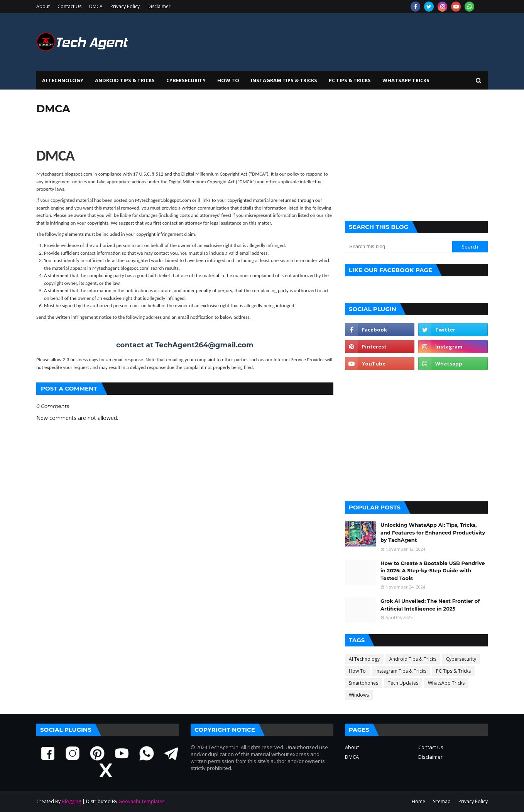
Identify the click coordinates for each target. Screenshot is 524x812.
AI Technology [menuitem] (63, 80)
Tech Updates (403, 683)
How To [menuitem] (228, 80)
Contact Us (69, 6)
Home (418, 801)
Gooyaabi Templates (141, 801)
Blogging (71, 801)
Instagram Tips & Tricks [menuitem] (284, 80)
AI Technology (364, 659)
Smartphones (363, 683)
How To (357, 671)
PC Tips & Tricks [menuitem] (350, 80)
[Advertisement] (416, 155)
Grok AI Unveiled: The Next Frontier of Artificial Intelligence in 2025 (430, 605)
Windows (359, 695)
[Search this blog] (399, 247)
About (43, 6)
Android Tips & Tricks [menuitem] (125, 80)
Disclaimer (159, 6)
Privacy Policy (125, 6)
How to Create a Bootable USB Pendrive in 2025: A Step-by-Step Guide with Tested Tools (433, 571)
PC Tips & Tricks (453, 671)
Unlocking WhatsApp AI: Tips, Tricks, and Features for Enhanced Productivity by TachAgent (433, 532)
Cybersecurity (461, 659)
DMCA (96, 6)
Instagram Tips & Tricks (401, 671)
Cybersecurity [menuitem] (186, 80)
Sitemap (442, 801)
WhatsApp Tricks (446, 683)
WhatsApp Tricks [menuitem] (406, 80)
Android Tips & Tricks (413, 659)
